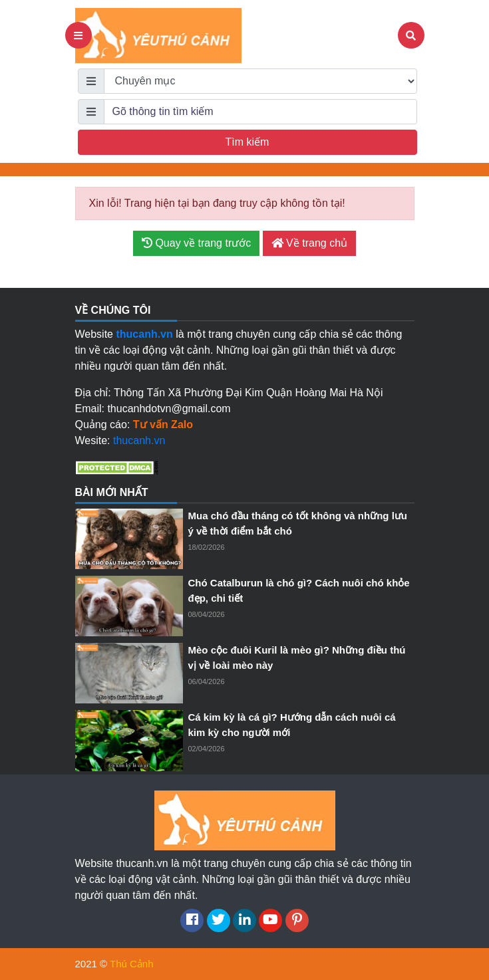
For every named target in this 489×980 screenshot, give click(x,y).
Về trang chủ (309, 243)
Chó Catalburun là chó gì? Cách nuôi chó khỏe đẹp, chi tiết (299, 590)
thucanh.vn (139, 440)
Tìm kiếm (247, 142)
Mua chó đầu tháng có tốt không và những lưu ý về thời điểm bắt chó (298, 523)
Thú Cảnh (132, 964)
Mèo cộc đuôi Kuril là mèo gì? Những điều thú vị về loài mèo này (297, 658)
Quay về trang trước (196, 243)
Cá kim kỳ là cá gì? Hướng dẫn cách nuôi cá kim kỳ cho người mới (292, 725)
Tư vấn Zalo (163, 425)
